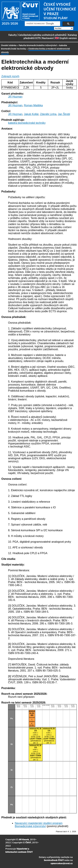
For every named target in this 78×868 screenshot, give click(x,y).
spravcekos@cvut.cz (62, 863)
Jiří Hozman (15, 97)
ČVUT (28, 842)
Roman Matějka (33, 105)
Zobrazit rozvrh (10, 76)
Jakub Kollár (31, 114)
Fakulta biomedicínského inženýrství (38, 45)
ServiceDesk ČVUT (54, 860)
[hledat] (42, 24)
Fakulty (13, 35)
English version (66, 38)
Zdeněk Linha (48, 114)
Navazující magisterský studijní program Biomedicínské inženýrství (39, 825)
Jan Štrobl (64, 114)
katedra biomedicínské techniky (27, 123)
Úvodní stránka (9, 45)
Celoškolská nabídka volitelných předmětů (42, 35)
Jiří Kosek (24, 839)
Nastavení (48, 38)
